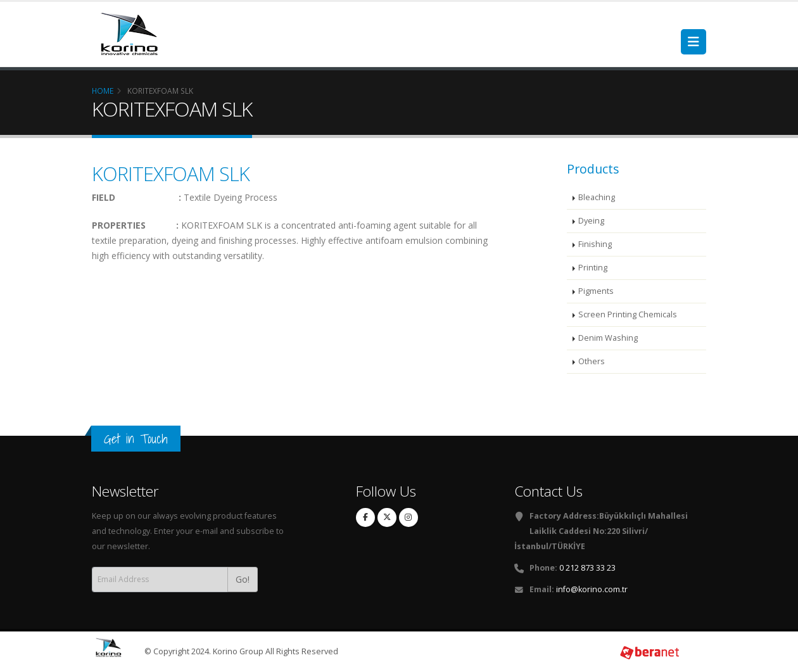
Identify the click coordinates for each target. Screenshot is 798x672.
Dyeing (591, 221)
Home (103, 91)
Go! (243, 579)
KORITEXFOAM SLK (171, 174)
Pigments (596, 291)
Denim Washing (608, 338)
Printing (593, 268)
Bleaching (597, 197)
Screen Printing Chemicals (628, 314)
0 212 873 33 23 (587, 568)
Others (592, 361)
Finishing (595, 244)
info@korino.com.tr (592, 589)
